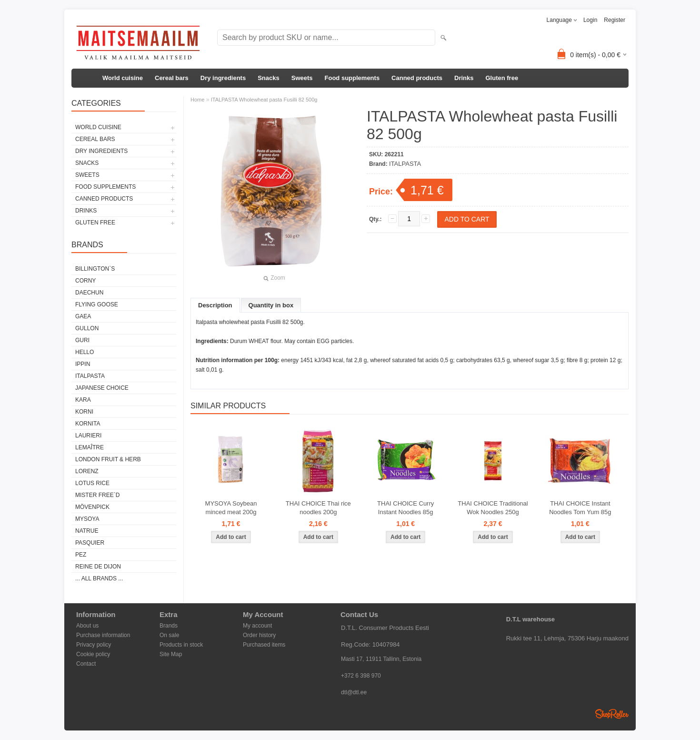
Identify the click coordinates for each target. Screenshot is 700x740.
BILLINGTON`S (95, 269)
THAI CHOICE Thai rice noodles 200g (318, 508)
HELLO (85, 352)
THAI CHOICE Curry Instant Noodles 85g (405, 508)
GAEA (83, 316)
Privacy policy (94, 645)
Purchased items (264, 645)
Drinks (464, 78)
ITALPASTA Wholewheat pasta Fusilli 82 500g (264, 100)
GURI (82, 340)
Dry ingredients (223, 78)
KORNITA (88, 424)
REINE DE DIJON (98, 567)
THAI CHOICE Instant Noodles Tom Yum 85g (580, 508)
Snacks (269, 78)
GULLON (87, 328)
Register (615, 20)
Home (197, 100)
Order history (259, 635)
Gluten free (502, 78)
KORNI (84, 412)
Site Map (171, 654)
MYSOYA (87, 519)
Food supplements (352, 78)
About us (87, 626)
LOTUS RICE (92, 483)
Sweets (302, 78)
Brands (169, 626)
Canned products (417, 78)
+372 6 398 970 (361, 676)
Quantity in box (271, 305)
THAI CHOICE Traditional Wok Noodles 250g (493, 508)
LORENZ (87, 471)
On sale (169, 635)
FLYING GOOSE (97, 304)
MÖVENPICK (92, 507)
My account (257, 626)
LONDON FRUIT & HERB (108, 459)
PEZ (81, 555)
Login (590, 20)
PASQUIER (90, 543)
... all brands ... (99, 578)
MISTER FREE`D (97, 495)
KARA (83, 400)
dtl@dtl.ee (354, 692)
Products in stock (181, 645)
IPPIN (83, 364)
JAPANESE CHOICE (102, 388)
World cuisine (123, 78)
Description (215, 305)
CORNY (85, 281)
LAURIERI (88, 436)
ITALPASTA (90, 376)
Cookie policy (93, 654)
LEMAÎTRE (90, 447)
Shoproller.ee (612, 714)
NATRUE (87, 531)
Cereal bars (172, 78)
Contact (86, 664)
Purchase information (103, 635)
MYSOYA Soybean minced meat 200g (231, 508)
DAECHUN (89, 293)
